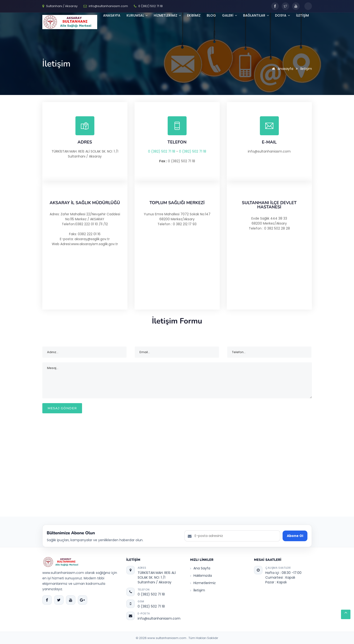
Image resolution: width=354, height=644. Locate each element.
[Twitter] (285, 6)
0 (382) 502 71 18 (162, 151)
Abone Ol (295, 536)
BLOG (211, 15)
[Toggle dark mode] (308, 6)
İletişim (198, 590)
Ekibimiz (194, 15)
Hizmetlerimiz (203, 583)
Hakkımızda (201, 576)
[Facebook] (275, 6)
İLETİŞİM (302, 15)
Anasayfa (112, 15)
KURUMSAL (137, 15)
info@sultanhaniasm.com (159, 618)
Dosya (282, 15)
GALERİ (229, 15)
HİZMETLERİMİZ (167, 15)
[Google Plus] (83, 600)
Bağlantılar (256, 15)
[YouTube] (296, 6)
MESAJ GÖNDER (62, 408)
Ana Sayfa (200, 568)
